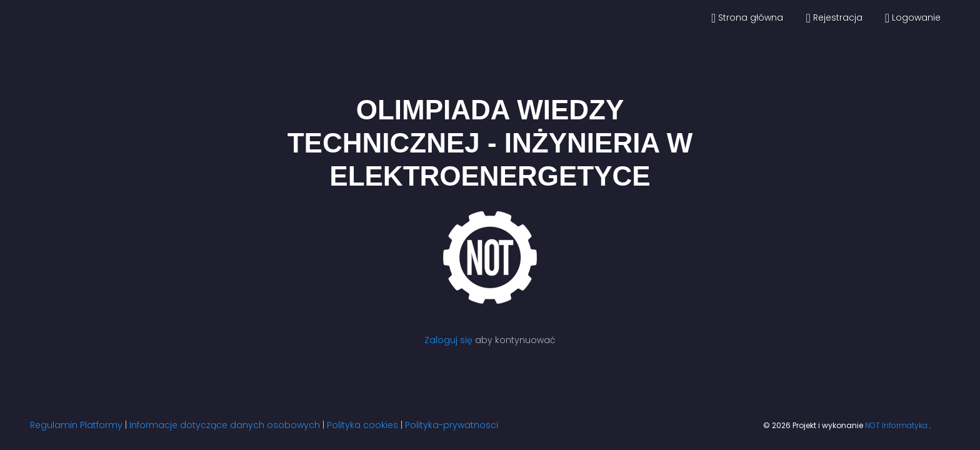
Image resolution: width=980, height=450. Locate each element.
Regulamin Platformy (76, 425)
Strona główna (747, 18)
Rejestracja (834, 18)
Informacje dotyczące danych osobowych (225, 425)
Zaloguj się (448, 340)
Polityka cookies (362, 425)
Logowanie (913, 18)
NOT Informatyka (897, 425)
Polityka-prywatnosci (452, 425)
